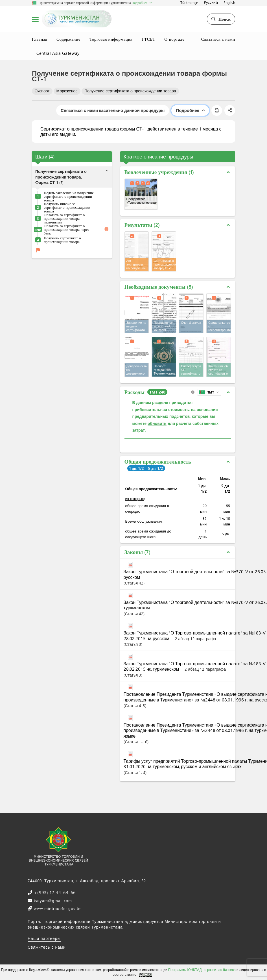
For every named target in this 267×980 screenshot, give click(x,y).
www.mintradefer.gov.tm (57, 908)
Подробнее (190, 110)
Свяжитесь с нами (47, 947)
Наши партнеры (44, 938)
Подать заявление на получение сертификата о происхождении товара (69, 196)
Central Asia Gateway (58, 53)
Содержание (68, 39)
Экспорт (42, 91)
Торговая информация (111, 39)
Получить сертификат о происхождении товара (62, 240)
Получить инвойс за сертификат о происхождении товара (67, 207)
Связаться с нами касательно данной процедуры (113, 110)
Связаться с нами (218, 39)
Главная (40, 39)
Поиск (221, 19)
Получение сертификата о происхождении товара (130, 91)
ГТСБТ (149, 39)
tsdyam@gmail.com (52, 900)
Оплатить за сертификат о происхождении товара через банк (66, 229)
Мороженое (67, 91)
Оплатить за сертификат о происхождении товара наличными (64, 218)
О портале (174, 39)
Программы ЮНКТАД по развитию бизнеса (202, 970)
